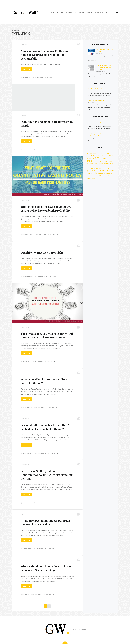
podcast (24, 115)
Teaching (89, 13)
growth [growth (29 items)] (90, 170)
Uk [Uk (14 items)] (87, 178)
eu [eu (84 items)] (101, 158)
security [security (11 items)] (93, 176)
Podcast (81, 13)
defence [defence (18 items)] (92, 158)
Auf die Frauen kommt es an (96, 101)
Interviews (25, 44)
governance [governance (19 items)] (99, 168)
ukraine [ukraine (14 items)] (91, 178)
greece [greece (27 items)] (106, 168)
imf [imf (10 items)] (94, 171)
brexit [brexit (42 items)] (101, 153)
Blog (63, 13)
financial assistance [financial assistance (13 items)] (99, 164)
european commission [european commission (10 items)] (102, 161)
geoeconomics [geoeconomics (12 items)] (99, 166)
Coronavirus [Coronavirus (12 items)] (105, 156)
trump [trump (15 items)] (112, 176)
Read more (26, 69)
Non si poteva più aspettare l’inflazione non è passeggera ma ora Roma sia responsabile (45, 55)
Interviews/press (71, 13)
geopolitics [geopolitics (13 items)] (106, 166)
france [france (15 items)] (92, 166)
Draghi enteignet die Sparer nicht (42, 252)
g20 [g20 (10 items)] (95, 166)
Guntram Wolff (39, 78)
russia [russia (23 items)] (110, 173)
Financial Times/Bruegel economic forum (100, 122)
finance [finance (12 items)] (92, 164)
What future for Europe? (95, 89)
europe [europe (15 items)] (94, 161)
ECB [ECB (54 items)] (97, 158)
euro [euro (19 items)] (105, 158)
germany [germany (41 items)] (91, 168)
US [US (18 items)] (94, 178)
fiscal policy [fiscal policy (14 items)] (108, 163)
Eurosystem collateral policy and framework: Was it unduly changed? (105, 67)
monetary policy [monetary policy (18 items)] (92, 173)
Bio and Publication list (102, 13)
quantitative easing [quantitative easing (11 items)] (102, 173)
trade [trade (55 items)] (98, 175)
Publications (55, 13)
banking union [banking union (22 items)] (92, 153)
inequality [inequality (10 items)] (97, 171)
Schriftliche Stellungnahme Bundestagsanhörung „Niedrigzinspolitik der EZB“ (47, 475)
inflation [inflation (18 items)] (103, 171)
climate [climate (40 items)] (90, 155)
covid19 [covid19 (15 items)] (111, 156)
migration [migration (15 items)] (111, 171)
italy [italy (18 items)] (107, 171)
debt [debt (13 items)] (88, 159)
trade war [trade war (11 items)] (104, 176)
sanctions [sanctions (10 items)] (89, 176)
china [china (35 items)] (106, 153)
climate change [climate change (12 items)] (98, 156)
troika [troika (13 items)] (108, 176)
